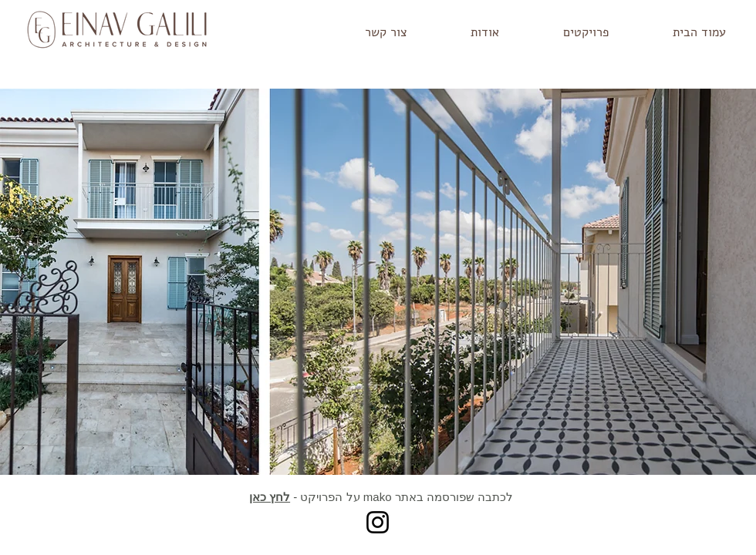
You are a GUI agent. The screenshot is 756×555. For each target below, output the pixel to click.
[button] (565, 33)
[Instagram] (378, 522)
